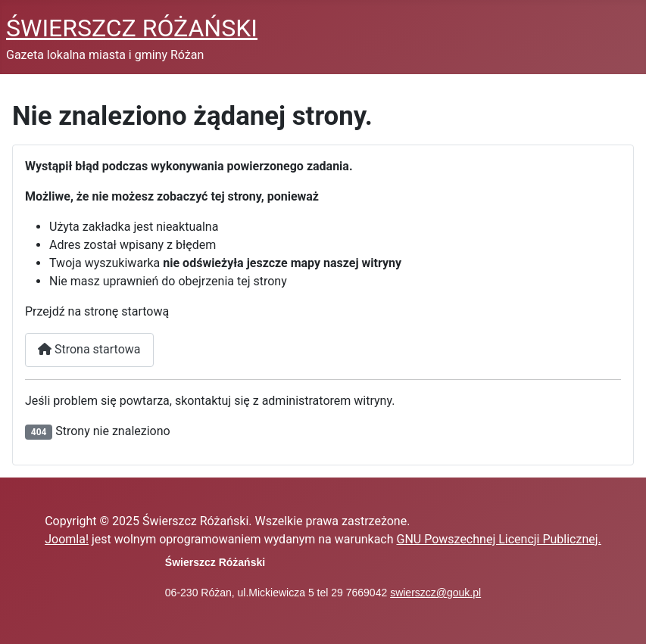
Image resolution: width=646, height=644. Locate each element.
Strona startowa (89, 349)
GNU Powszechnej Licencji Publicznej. (499, 539)
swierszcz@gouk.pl (435, 593)
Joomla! (67, 539)
